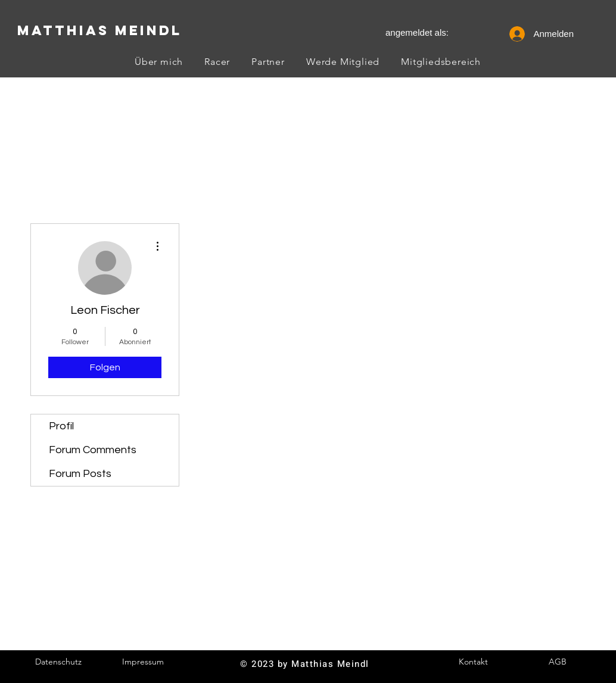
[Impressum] (143, 662)
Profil (61, 426)
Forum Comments (93, 450)
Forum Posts (80, 474)
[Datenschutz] (58, 662)
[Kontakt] (473, 662)
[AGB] (558, 662)
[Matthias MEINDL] (99, 30)
